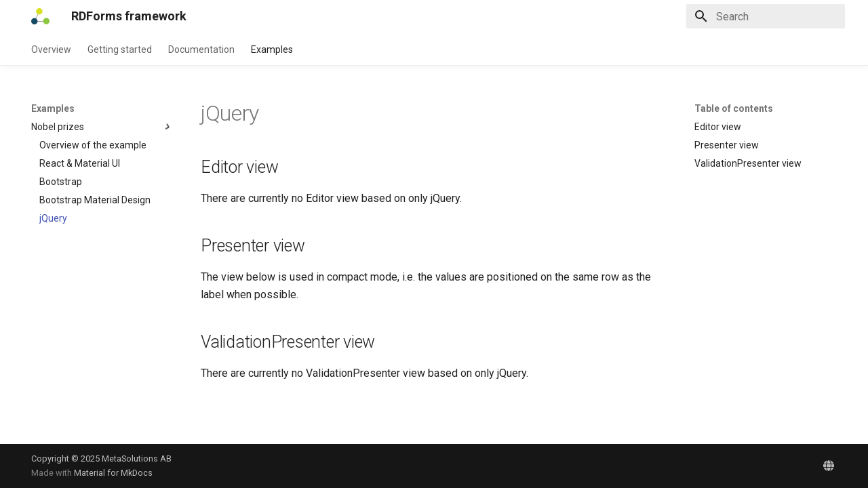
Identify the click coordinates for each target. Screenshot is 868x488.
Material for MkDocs (113, 473)
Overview (51, 49)
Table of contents (734, 108)
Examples (272, 49)
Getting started (120, 49)
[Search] (766, 16)
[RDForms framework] (40, 16)
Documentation (201, 49)
